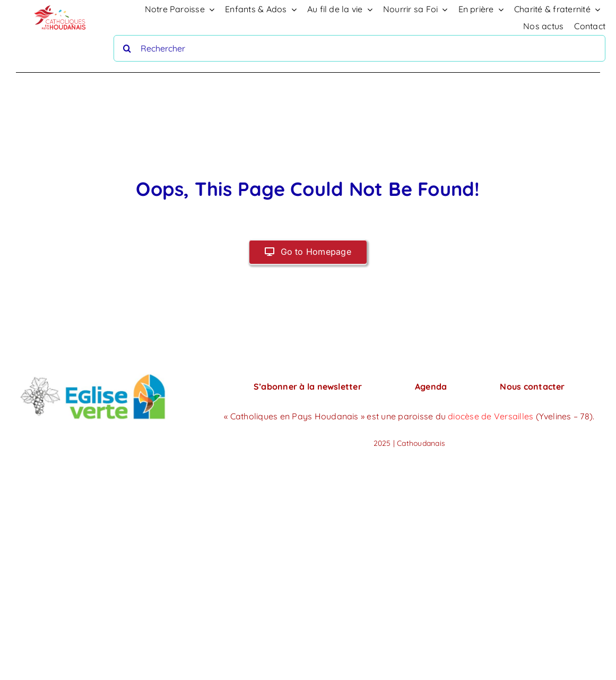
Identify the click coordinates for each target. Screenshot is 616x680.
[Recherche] (127, 48)
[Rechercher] (359, 48)
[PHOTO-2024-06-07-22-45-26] (93, 374)
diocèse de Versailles (492, 416)
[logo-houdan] (60, 5)
